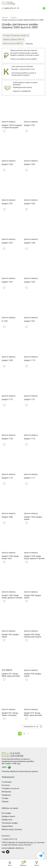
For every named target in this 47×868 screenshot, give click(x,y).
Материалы (7, 792)
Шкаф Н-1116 (7, 478)
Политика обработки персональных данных (20, 771)
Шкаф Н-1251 (7, 204)
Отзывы (5, 798)
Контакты (6, 785)
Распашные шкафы (10, 823)
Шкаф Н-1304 (7, 164)
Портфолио (6, 795)
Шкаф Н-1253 (30, 164)
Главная (5, 802)
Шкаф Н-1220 (7, 360)
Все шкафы (6, 813)
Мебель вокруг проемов (12, 829)
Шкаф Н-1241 (7, 282)
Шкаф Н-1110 (30, 439)
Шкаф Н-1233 (30, 282)
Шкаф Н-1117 (30, 478)
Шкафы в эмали (8, 816)
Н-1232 (5, 321)
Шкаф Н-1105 (7, 439)
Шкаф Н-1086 (7, 517)
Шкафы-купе (7, 820)
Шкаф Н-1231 (30, 321)
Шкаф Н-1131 (30, 399)
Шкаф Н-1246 (30, 243)
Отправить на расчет (11, 788)
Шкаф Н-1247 (7, 243)
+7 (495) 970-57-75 (9, 839)
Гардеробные (7, 826)
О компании (7, 782)
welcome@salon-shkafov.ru (13, 848)
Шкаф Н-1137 (7, 399)
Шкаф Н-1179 (30, 360)
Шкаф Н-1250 (30, 204)
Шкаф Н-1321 (30, 125)
